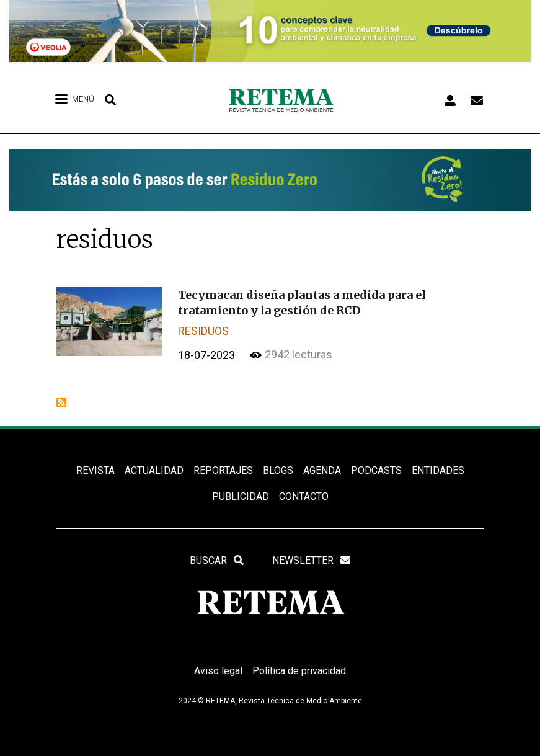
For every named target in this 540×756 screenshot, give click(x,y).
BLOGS (278, 470)
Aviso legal (218, 671)
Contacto (304, 496)
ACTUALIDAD (154, 470)
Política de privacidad (299, 671)
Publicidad (241, 496)
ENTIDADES (438, 470)
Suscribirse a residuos (61, 402)
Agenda (322, 470)
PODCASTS (376, 470)
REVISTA (95, 470)
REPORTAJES (223, 470)
